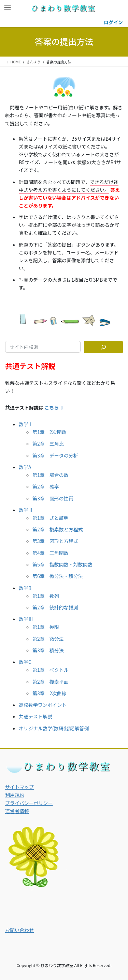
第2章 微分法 (48, 639)
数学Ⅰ (26, 424)
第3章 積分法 (48, 650)
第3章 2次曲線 (49, 693)
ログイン (113, 22)
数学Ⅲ (26, 619)
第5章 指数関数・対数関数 (62, 564)
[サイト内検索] (103, 347)
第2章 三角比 (48, 444)
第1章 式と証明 (51, 518)
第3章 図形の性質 (53, 498)
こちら (55, 407)
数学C (25, 662)
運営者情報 (17, 811)
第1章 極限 (46, 627)
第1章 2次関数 (49, 432)
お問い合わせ (19, 930)
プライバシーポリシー (29, 803)
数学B (25, 588)
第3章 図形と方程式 (55, 541)
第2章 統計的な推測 (55, 607)
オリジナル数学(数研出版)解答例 (54, 728)
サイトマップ (19, 787)
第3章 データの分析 (55, 455)
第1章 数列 (46, 596)
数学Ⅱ (26, 510)
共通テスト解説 (35, 716)
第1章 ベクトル (51, 670)
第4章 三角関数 (51, 553)
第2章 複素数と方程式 (58, 529)
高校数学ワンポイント (43, 705)
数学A (25, 467)
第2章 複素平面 (51, 682)
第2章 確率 (46, 486)
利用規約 (15, 795)
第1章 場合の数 (51, 475)
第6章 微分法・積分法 (58, 576)
